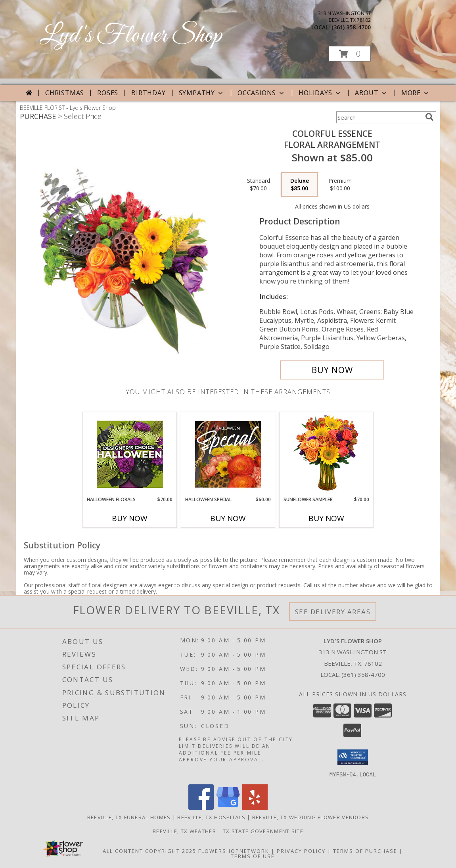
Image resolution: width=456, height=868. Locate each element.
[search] (429, 117)
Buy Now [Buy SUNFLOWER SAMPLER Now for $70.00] (326, 518)
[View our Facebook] (201, 807)
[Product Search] (379, 117)
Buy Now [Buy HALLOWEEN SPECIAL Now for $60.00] (228, 518)
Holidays (320, 93)
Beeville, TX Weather (184, 831)
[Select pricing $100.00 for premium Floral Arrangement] (340, 185)
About (372, 93)
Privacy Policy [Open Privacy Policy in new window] (301, 851)
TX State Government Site (263, 831)
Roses (108, 93)
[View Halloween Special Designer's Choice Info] (228, 454)
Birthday (148, 93)
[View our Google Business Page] (228, 807)
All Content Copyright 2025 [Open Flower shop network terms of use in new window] (149, 851)
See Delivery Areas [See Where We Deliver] (333, 612)
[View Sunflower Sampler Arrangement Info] (327, 454)
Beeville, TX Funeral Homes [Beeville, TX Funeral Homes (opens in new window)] (129, 817)
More (416, 93)
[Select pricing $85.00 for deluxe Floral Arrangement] (300, 185)
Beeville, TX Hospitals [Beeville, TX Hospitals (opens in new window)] (211, 817)
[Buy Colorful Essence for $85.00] (332, 370)
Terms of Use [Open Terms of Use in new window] (253, 856)
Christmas (65, 93)
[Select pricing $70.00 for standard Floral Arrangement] (259, 185)
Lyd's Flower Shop (131, 36)
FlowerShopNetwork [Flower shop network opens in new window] (234, 851)
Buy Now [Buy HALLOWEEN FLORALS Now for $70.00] (130, 518)
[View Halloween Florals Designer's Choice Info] (130, 454)
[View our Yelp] (255, 807)
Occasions (262, 93)
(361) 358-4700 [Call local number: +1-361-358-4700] (351, 27)
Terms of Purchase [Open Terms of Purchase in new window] (365, 851)
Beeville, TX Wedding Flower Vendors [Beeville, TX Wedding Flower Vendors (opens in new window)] (311, 817)
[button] (350, 54)
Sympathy (202, 93)
